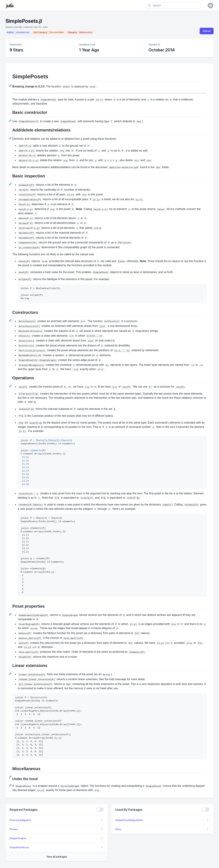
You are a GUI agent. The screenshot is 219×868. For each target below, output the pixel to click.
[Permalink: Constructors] (11, 321)
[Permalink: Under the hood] (11, 785)
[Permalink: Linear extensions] (11, 674)
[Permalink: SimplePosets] (11, 86)
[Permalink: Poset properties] (11, 614)
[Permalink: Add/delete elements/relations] (11, 138)
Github (207, 31)
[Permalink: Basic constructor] (11, 121)
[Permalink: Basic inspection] (11, 184)
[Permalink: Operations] (11, 386)
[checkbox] (100, 809)
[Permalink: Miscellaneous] (11, 777)
